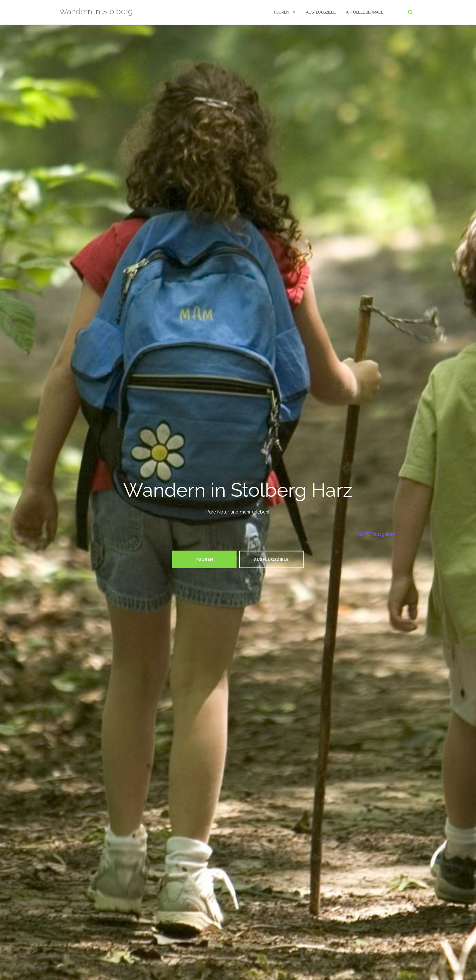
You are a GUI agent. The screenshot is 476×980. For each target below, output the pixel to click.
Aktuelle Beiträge (364, 12)
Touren (281, 12)
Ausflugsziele (321, 12)
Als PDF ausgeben (375, 534)
